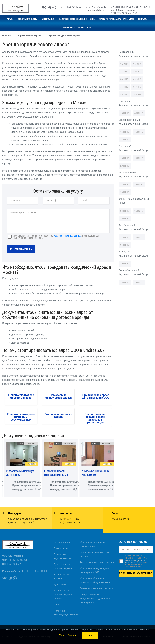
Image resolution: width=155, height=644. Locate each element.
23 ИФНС (125, 192)
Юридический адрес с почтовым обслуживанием (95, 580)
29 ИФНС (125, 264)
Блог (90, 27)
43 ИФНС (139, 113)
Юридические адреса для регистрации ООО (94, 570)
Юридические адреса (62, 577)
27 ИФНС (125, 237)
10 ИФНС (138, 94)
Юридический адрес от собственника (93, 544)
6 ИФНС (137, 79)
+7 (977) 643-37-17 (96, 7)
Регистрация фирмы (28, 19)
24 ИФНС (125, 211)
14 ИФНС (125, 113)
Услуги (10, 19)
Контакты (143, 19)
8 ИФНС (137, 87)
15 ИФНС (125, 132)
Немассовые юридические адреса (95, 554)
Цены (93, 19)
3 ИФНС (124, 72)
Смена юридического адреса (96, 588)
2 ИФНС (137, 64)
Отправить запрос (21, 249)
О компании (67, 27)
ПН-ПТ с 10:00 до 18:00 (124, 13)
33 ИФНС (125, 282)
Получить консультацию (136, 573)
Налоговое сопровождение (72, 19)
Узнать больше (68, 635)
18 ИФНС (125, 158)
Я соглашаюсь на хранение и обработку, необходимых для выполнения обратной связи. (57, 237)
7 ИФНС (124, 87)
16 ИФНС (139, 132)
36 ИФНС (125, 245)
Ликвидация (48, 19)
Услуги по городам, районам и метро (117, 19)
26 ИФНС (125, 219)
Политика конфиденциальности (65, 613)
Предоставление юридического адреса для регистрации (95, 598)
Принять (90, 635)
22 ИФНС (139, 185)
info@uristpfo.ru (95, 10)
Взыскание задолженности (63, 556)
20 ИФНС (125, 166)
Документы (60, 585)
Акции (81, 27)
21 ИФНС (125, 185)
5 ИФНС (124, 79)
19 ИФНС (139, 158)
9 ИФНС (124, 94)
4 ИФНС (137, 72)
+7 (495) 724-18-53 (71, 7)
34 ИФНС (139, 282)
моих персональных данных (67, 236)
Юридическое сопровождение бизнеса (63, 594)
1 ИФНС (124, 64)
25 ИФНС (139, 211)
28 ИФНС (139, 237)
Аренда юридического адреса (97, 562)
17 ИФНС (125, 139)
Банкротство (61, 548)
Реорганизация (63, 542)
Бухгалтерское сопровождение (63, 566)
